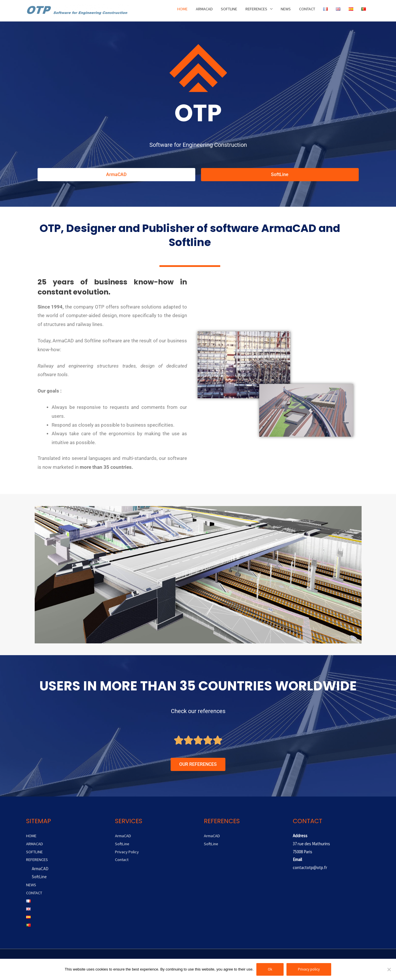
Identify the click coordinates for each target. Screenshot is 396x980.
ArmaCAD (40, 869)
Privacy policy (309, 969)
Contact (122, 859)
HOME (169, 10)
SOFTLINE (219, 10)
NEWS (281, 10)
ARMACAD (192, 10)
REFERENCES (249, 10)
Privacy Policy (127, 852)
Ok (270, 969)
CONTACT (304, 10)
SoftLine (39, 877)
